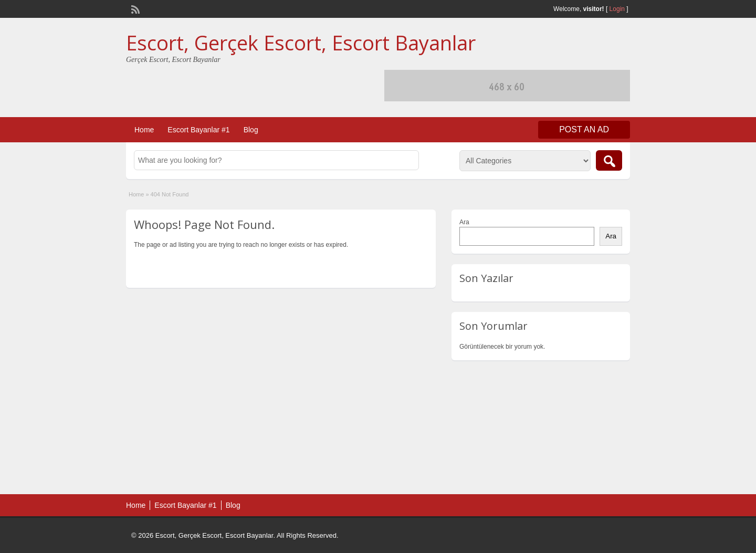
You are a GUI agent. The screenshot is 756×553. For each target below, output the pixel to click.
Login (617, 9)
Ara (464, 222)
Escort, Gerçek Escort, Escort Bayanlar (301, 43)
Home (144, 130)
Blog (251, 130)
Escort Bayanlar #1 (198, 130)
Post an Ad (584, 129)
